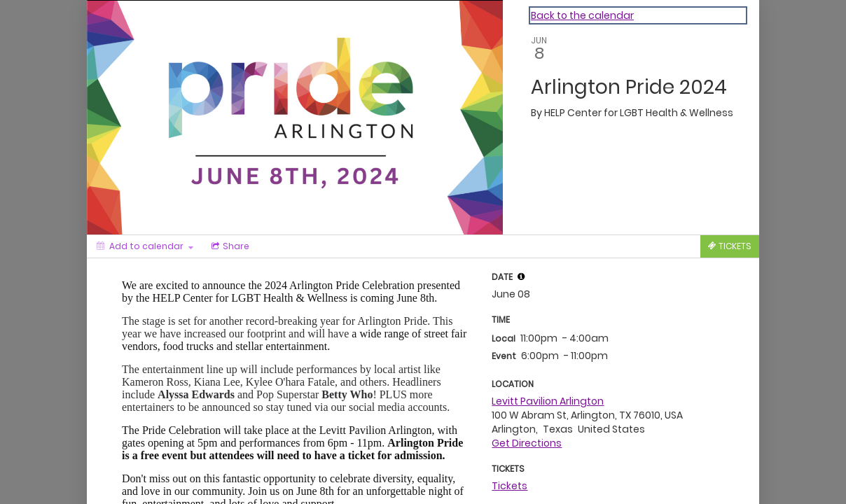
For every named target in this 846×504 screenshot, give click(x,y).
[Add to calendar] (145, 246)
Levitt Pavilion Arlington (548, 401)
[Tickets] (730, 246)
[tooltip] (521, 276)
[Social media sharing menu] (229, 246)
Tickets (509, 486)
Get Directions (527, 443)
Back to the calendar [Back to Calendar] (582, 15)
